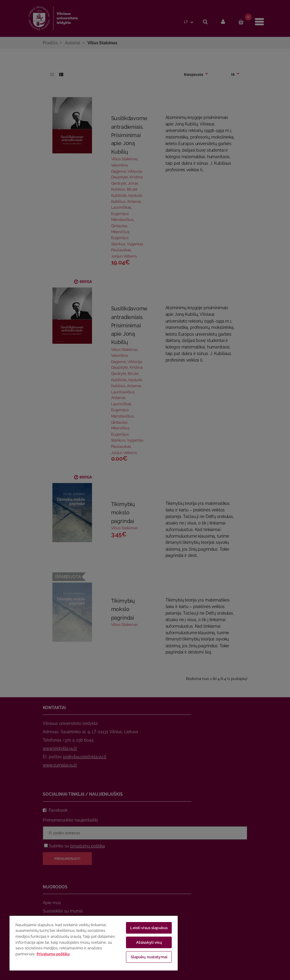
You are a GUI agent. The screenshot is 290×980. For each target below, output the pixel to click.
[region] (94, 943)
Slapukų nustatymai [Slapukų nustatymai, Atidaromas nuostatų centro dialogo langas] (149, 957)
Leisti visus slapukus (149, 928)
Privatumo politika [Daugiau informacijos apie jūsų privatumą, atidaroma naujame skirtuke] (53, 954)
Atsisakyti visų (149, 942)
